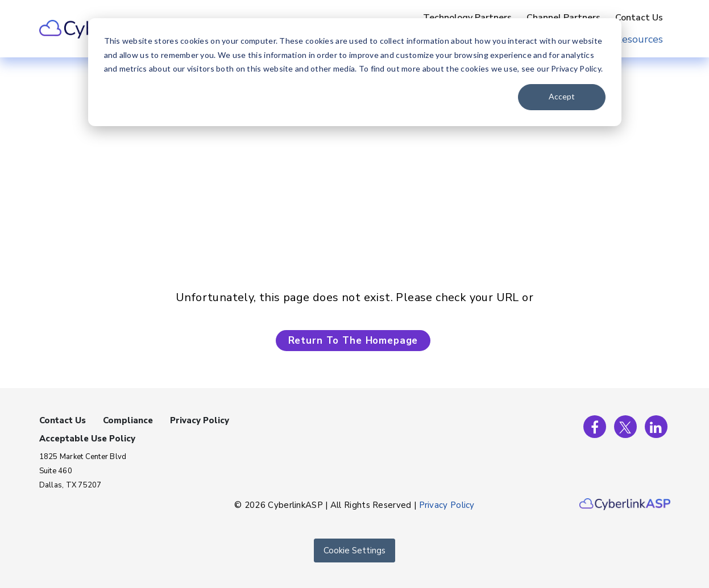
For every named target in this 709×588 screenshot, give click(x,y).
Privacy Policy (200, 420)
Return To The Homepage (353, 341)
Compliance (128, 420)
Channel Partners (563, 18)
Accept (562, 96)
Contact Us (639, 18)
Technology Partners (467, 18)
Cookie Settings (354, 551)
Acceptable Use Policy (87, 439)
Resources (639, 39)
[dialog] (355, 72)
